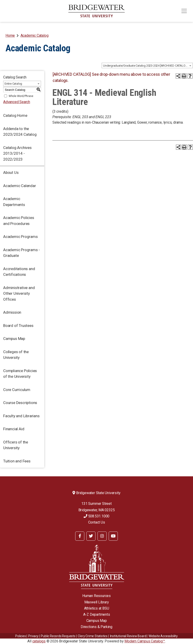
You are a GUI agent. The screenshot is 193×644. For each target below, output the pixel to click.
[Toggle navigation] (184, 11)
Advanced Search (17, 102)
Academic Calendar (20, 186)
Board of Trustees (18, 326)
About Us (11, 172)
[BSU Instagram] (102, 536)
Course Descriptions (20, 403)
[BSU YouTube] (113, 536)
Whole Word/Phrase (21, 96)
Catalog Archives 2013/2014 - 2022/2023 (17, 153)
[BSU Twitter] (91, 536)
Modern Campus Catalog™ (145, 641)
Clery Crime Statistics (93, 636)
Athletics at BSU (97, 608)
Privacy (33, 636)
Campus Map (14, 339)
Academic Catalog (35, 35)
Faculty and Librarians (21, 416)
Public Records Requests (58, 636)
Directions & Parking (96, 627)
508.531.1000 (96, 516)
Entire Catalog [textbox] (13, 84)
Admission (12, 312)
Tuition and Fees (17, 461)
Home (10, 35)
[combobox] (147, 65)
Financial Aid (14, 429)
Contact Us (97, 522)
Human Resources (96, 596)
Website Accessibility (163, 636)
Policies (21, 636)
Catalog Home (15, 115)
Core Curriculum (17, 390)
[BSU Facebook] (80, 536)
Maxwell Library (97, 602)
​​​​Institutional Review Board (128, 636)
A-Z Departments (97, 614)
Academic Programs (21, 237)
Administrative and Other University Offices (19, 293)
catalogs (39, 641)
